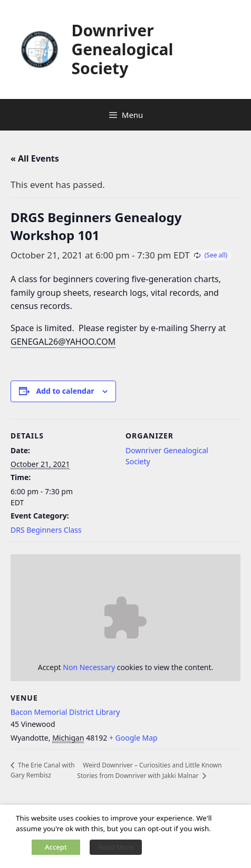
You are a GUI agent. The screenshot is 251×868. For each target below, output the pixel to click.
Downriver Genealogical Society (122, 49)
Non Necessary (89, 667)
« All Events (35, 158)
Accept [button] (56, 847)
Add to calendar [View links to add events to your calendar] (65, 391)
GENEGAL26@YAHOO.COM (63, 342)
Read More (116, 847)
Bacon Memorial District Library (65, 712)
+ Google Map (133, 738)
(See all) (216, 255)
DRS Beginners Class (46, 530)
